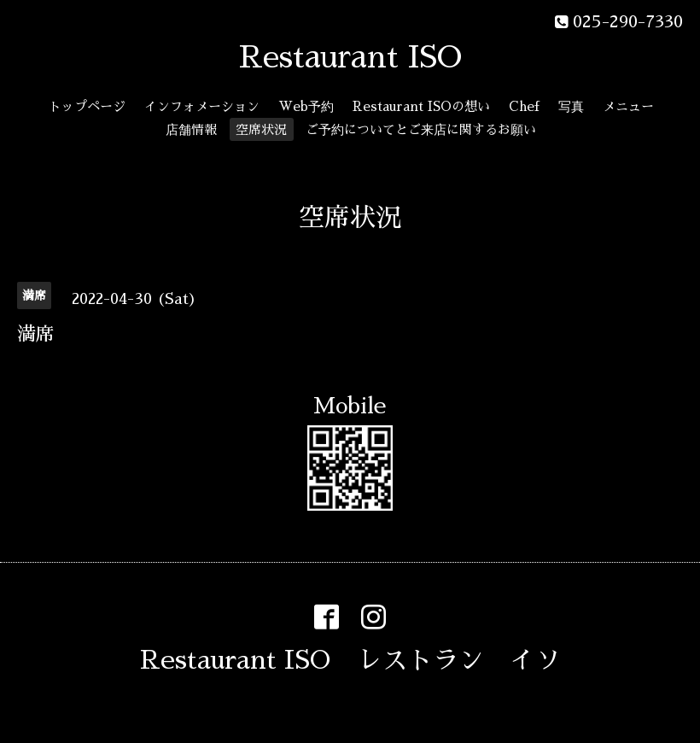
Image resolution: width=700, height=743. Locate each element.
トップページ (87, 106)
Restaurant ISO (350, 57)
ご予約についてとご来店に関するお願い (421, 129)
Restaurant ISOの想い (421, 106)
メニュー (628, 106)
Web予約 (306, 106)
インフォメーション (202, 106)
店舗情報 (191, 129)
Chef (524, 106)
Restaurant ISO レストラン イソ (350, 660)
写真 (571, 106)
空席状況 (261, 129)
